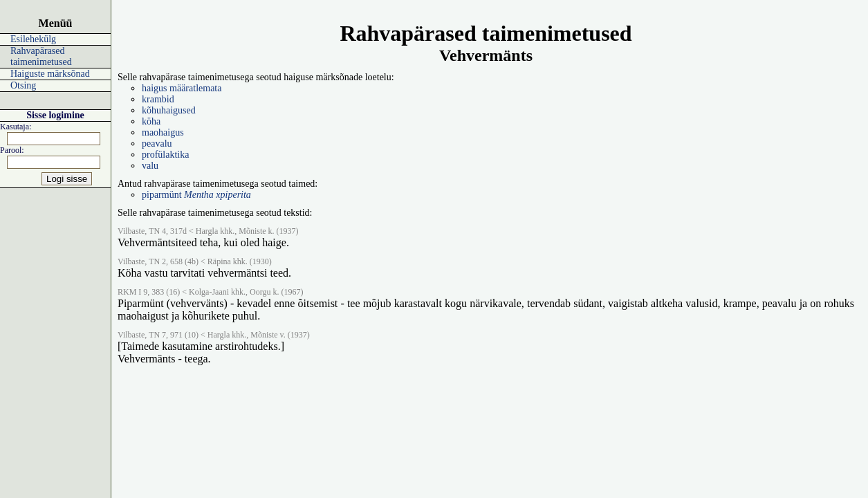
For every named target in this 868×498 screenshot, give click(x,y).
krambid (158, 99)
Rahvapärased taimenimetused (41, 56)
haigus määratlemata (182, 88)
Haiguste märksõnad (50, 74)
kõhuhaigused (169, 110)
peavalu (157, 144)
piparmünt (196, 195)
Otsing (23, 85)
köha (151, 121)
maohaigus (163, 132)
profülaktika (165, 155)
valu (150, 166)
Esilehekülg (33, 39)
